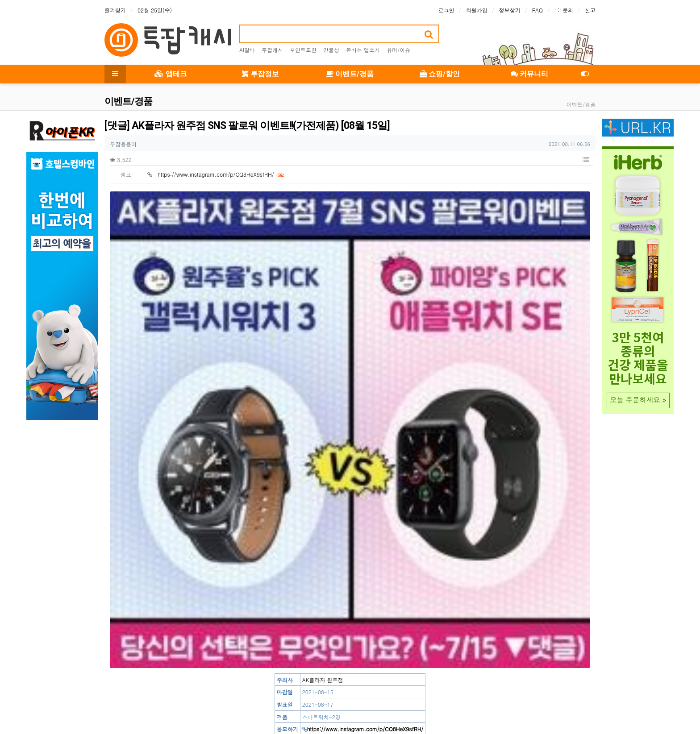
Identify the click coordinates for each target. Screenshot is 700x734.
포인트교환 (303, 50)
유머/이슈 (398, 50)
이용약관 (155, 700)
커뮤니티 (529, 74)
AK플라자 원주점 (323, 314)
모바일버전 (582, 700)
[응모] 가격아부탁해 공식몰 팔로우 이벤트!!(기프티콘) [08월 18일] (235, 540)
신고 (590, 10)
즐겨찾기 (115, 10)
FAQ (537, 10)
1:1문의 (564, 10)
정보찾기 (510, 10)
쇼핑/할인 (440, 74)
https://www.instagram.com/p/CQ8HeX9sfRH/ (221, 174)
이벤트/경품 (350, 74)
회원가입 (477, 10)
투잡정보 (260, 74)
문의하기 (546, 700)
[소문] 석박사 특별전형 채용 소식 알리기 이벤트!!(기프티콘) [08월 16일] (242, 558)
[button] (586, 160)
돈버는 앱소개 (363, 50)
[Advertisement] (350, 450)
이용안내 (513, 700)
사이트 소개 (119, 700)
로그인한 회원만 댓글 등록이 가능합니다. (350, 649)
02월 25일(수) (155, 10)
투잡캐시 (272, 50)
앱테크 (171, 74)
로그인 (446, 10)
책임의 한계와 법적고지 (322, 700)
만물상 (331, 50)
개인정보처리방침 (199, 700)
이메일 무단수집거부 (257, 700)
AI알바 (247, 50)
